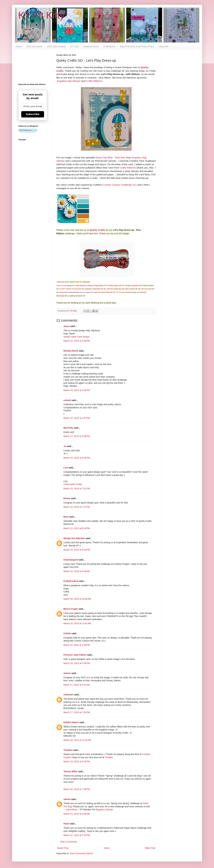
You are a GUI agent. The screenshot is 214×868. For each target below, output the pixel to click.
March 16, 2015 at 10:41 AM (77, 623)
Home (19, 46)
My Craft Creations (128, 289)
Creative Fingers (113, 286)
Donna (67, 498)
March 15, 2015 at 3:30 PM (77, 341)
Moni (66, 517)
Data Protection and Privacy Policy (137, 46)
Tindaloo (68, 750)
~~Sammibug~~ (71, 810)
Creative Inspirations (132, 286)
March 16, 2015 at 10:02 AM (77, 599)
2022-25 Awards (34, 46)
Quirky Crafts (97, 230)
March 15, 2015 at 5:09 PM (77, 436)
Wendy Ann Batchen (74, 538)
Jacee (67, 326)
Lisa (66, 468)
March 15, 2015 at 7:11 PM (77, 507)
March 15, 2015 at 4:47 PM (77, 418)
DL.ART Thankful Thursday (69, 289)
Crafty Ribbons (94, 81)
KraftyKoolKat (71, 581)
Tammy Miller (70, 771)
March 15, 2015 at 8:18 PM (77, 528)
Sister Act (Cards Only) (102, 292)
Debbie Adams (71, 722)
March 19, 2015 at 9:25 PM (77, 761)
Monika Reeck (71, 351)
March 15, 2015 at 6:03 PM (77, 458)
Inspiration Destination (92, 289)
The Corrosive (121, 292)
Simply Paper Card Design (77, 337)
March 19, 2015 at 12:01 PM (77, 740)
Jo (65, 446)
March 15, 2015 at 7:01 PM (77, 489)
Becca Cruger (71, 609)
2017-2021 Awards (56, 46)
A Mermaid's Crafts (73, 484)
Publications (109, 46)
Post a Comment (69, 842)
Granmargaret (71, 560)
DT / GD (74, 46)
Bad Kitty (68, 428)
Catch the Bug (61, 286)
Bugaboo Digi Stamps (69, 81)
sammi (67, 799)
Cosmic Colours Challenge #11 (120, 185)
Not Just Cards (147, 289)
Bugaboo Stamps (104, 810)
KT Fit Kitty (42, 15)
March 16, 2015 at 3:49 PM (77, 645)
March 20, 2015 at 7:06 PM (77, 789)
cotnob (67, 400)
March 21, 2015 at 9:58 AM (77, 814)
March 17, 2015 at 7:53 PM (77, 712)
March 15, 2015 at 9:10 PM (77, 550)
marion (67, 673)
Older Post (150, 848)
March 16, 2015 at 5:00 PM (77, 663)
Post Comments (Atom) (81, 853)
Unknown (69, 695)
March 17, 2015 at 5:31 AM (77, 685)
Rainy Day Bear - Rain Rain (111, 157)
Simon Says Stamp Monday (69, 292)
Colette (67, 633)
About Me (164, 46)
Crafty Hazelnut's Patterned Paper (87, 286)
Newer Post (63, 848)
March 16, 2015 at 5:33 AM (77, 571)
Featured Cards (91, 46)
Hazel (66, 824)
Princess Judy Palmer (75, 655)
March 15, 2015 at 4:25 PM (77, 390)
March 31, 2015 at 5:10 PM (77, 835)
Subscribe (33, 114)
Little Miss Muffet (112, 289)
